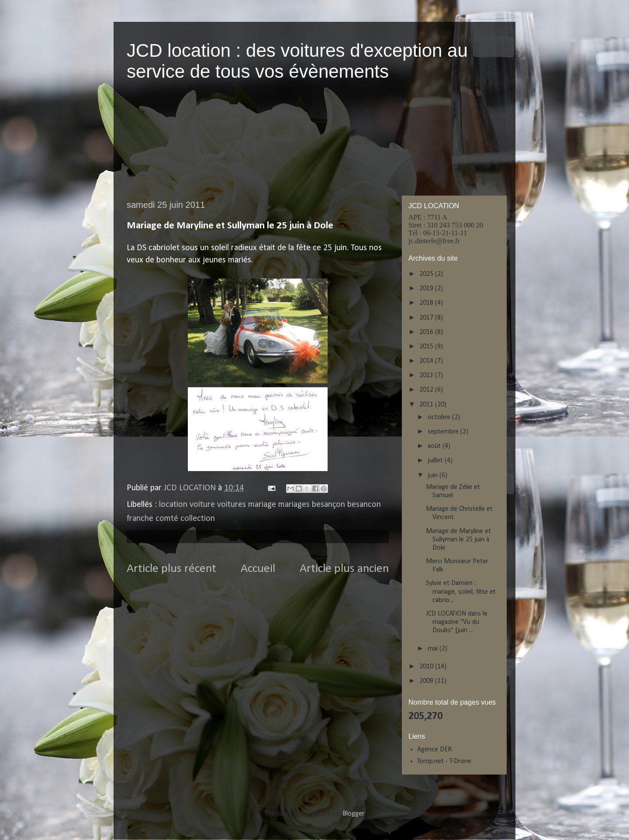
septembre (444, 432)
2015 (427, 347)
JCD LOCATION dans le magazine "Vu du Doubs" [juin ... (457, 622)
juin (434, 475)
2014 (427, 361)
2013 (427, 375)
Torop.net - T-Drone (444, 761)
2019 (427, 289)
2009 (427, 681)
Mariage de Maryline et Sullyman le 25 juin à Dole (458, 540)
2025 (427, 274)
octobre (440, 417)
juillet (436, 461)
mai (434, 649)
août (435, 446)
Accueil (258, 569)
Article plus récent (171, 569)
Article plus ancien (344, 569)
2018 (427, 303)
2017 (427, 318)
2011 (427, 405)
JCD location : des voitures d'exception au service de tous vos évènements (297, 61)
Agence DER (434, 750)
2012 (427, 390)
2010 (427, 667)
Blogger (353, 814)
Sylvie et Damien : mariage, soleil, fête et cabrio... (461, 592)
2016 (427, 332)
